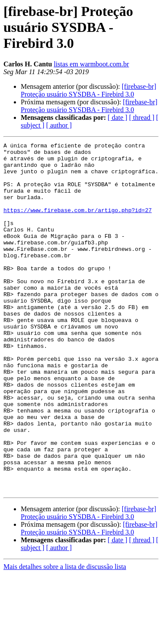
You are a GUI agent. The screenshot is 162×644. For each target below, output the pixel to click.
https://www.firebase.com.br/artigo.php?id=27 (78, 224)
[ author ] (59, 125)
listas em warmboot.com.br (91, 64)
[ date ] (117, 117)
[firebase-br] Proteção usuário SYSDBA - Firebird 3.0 (89, 90)
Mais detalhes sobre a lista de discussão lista (65, 636)
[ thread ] (142, 117)
